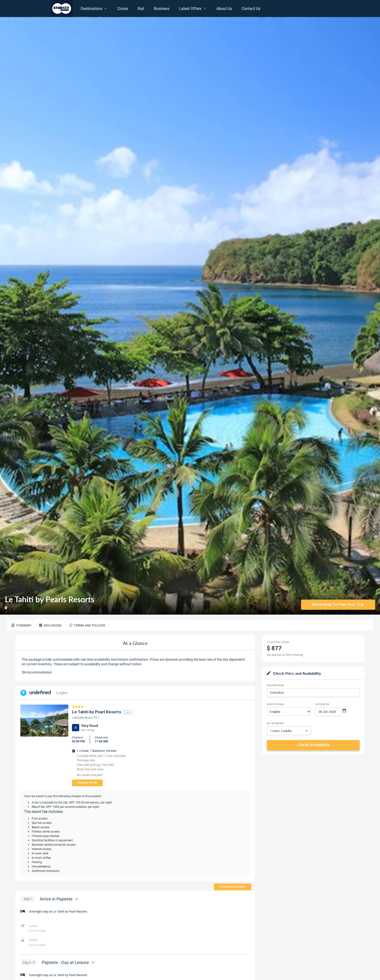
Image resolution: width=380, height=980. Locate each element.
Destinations (94, 8)
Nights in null (276, 704)
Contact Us (251, 8)
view (128, 712)
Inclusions (50, 625)
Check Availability (313, 745)
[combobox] (313, 693)
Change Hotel (87, 783)
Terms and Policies (87, 625)
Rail (141, 8)
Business (162, 8)
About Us (224, 8)
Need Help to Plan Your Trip (338, 604)
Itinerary (21, 625)
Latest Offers (193, 8)
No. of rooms (275, 723)
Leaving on (322, 704)
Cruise (123, 8)
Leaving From (275, 685)
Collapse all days (233, 887)
